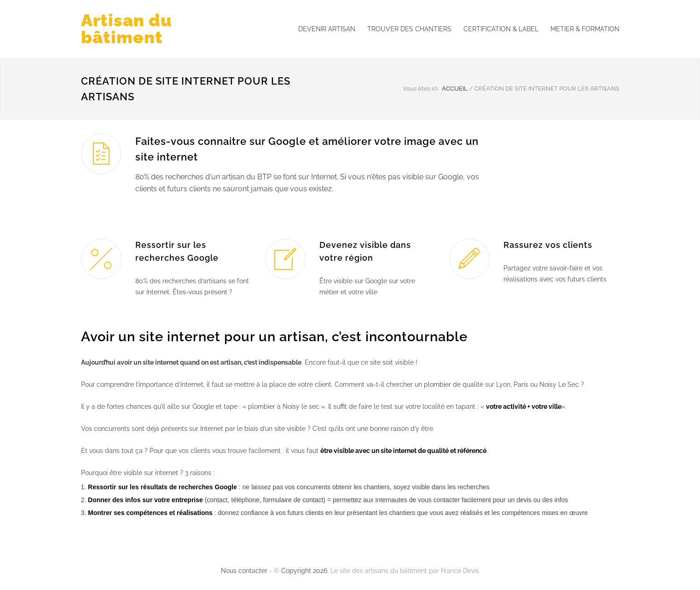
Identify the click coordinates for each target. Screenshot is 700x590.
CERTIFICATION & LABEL (501, 29)
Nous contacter (244, 571)
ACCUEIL (455, 89)
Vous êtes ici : (422, 89)
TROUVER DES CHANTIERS (409, 29)
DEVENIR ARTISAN (327, 29)
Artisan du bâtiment (127, 29)
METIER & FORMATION (585, 29)
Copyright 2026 (304, 571)
